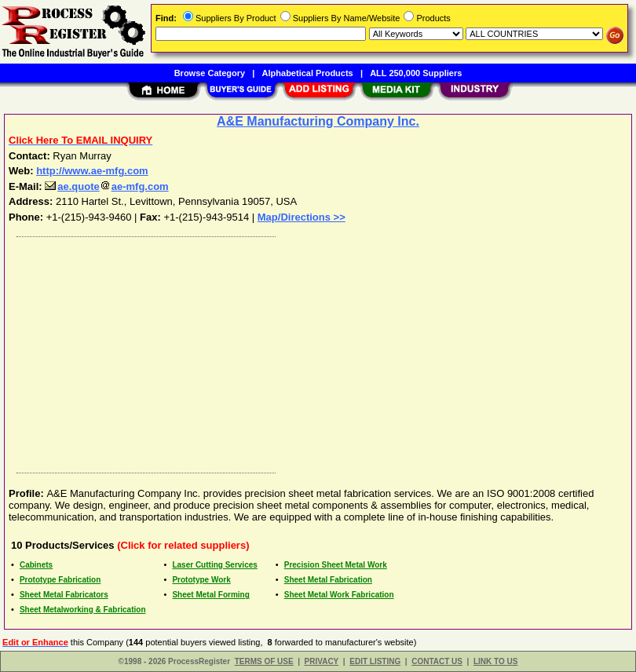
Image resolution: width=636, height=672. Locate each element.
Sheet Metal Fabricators (64, 595)
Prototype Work (201, 580)
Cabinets (36, 565)
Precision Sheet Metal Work (336, 565)
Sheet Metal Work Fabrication (339, 595)
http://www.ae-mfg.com (92, 171)
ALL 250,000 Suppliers (416, 73)
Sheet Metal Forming (210, 595)
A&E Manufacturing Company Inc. (318, 121)
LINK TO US (495, 661)
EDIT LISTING (375, 661)
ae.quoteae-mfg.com (106, 186)
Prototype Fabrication (60, 580)
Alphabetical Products (308, 73)
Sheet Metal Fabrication (328, 580)
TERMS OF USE (264, 661)
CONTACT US (437, 661)
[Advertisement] (315, 351)
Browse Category (210, 73)
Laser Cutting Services (214, 565)
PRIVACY (322, 661)
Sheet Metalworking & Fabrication (83, 610)
